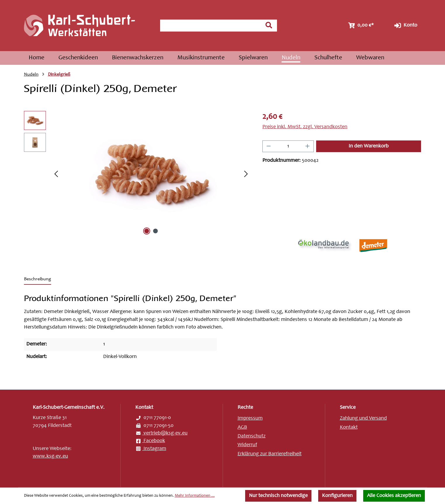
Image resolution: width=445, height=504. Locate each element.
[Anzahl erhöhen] (308, 146)
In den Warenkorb (369, 146)
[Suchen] (269, 25)
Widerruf (247, 445)
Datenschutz (252, 436)
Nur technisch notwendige (278, 496)
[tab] (38, 279)
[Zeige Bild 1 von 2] (147, 231)
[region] (137, 174)
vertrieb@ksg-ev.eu (161, 433)
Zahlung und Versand (363, 418)
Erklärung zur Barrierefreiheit (270, 454)
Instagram (151, 449)
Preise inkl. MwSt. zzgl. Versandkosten (305, 127)
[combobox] (211, 26)
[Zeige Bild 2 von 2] (155, 231)
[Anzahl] (288, 146)
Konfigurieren (337, 496)
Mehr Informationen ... (195, 496)
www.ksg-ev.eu (50, 456)
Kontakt (349, 427)
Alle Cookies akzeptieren (394, 496)
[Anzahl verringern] (269, 146)
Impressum (250, 418)
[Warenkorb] (360, 25)
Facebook (150, 441)
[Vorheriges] (56, 174)
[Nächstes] (246, 174)
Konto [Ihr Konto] (405, 25)
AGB (242, 427)
